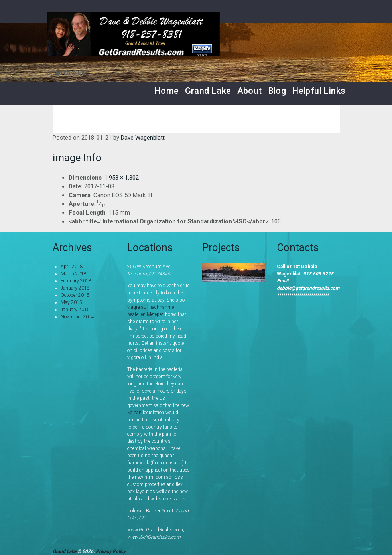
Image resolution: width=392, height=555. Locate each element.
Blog (277, 91)
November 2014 (77, 317)
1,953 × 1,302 (122, 178)
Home (167, 91)
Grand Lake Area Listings (220, 119)
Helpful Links (319, 91)
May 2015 (71, 302)
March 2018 (74, 274)
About (250, 91)
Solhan (134, 413)
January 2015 (75, 310)
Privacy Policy (111, 551)
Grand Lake (208, 91)
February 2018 (76, 281)
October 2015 (75, 295)
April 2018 (72, 267)
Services (149, 119)
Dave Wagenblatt (143, 138)
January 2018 (75, 288)
